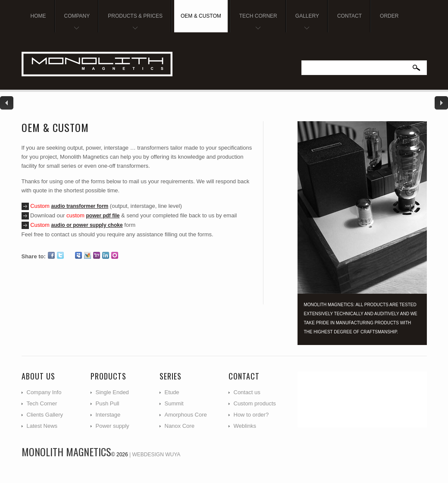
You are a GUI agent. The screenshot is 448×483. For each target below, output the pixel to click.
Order (389, 16)
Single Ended (112, 392)
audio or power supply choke (87, 225)
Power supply (113, 426)
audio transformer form (80, 206)
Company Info (44, 392)
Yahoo (97, 255)
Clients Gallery (45, 415)
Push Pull (108, 403)
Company (74, 23)
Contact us (247, 392)
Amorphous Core (186, 415)
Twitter (60, 255)
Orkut (115, 255)
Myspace (78, 255)
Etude (172, 392)
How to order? (251, 415)
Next (441, 103)
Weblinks (245, 426)
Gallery (304, 23)
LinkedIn (106, 255)
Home (38, 16)
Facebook (51, 255)
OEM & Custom (201, 16)
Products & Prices (132, 23)
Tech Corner (255, 23)
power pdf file (103, 216)
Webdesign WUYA (157, 455)
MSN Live (88, 255)
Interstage (108, 415)
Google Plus (69, 255)
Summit (174, 403)
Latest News (42, 426)
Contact (349, 16)
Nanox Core (180, 426)
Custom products (255, 403)
